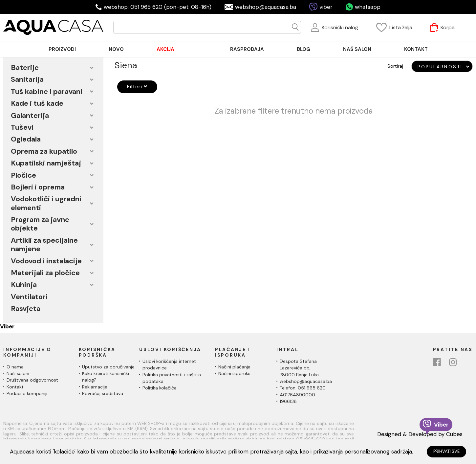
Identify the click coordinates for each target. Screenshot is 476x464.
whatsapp (368, 7)
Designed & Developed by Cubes (420, 434)
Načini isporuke (234, 373)
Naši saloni (18, 373)
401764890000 (297, 395)
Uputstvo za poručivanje (108, 367)
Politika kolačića (160, 388)
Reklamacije (95, 387)
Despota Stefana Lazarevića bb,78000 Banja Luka (299, 368)
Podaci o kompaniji (27, 393)
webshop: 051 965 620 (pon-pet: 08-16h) (158, 7)
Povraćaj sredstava (103, 393)
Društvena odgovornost (32, 380)
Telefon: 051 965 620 (303, 388)
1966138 (288, 401)
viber (326, 7)
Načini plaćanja (234, 367)
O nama (15, 367)
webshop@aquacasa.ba (266, 7)
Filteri (135, 87)
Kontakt (15, 387)
